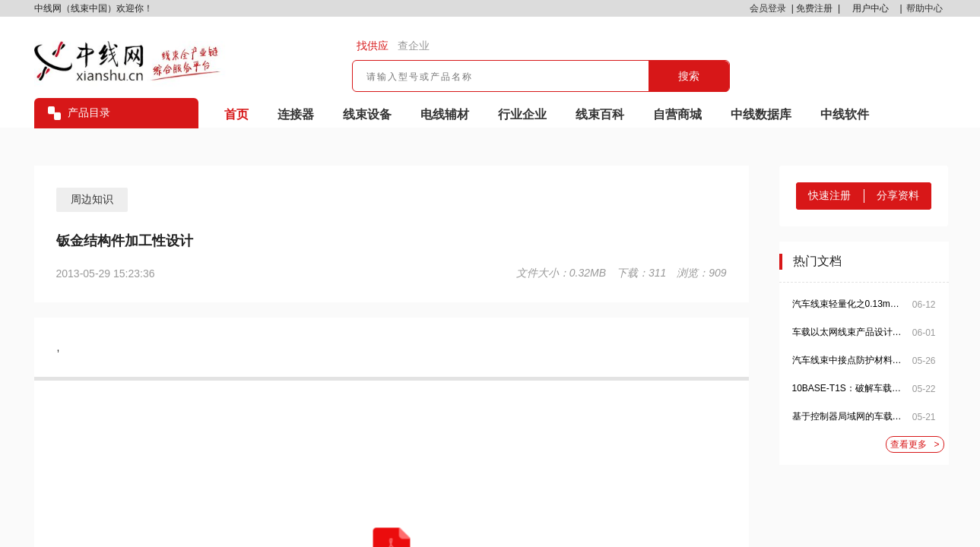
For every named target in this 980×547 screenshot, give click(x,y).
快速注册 (829, 195)
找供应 (373, 46)
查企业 (414, 46)
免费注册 (814, 8)
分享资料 (898, 195)
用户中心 (871, 8)
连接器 (296, 114)
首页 (236, 114)
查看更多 (915, 445)
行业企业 (522, 114)
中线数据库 (761, 114)
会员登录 (768, 8)
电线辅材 (445, 114)
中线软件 (845, 114)
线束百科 (600, 114)
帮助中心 (924, 8)
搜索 (689, 76)
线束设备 (367, 114)
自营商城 (677, 114)
